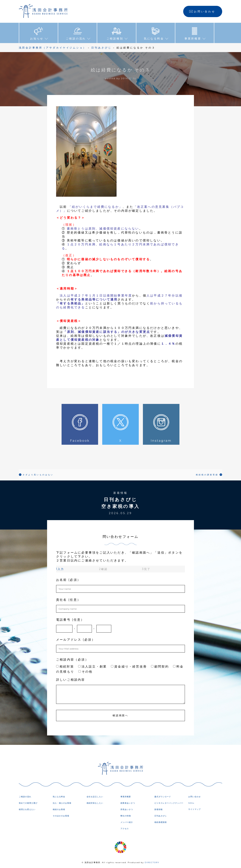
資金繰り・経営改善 (129, 666)
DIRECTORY (152, 862)
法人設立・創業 (92, 666)
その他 (85, 671)
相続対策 (65, 666)
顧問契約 (160, 666)
